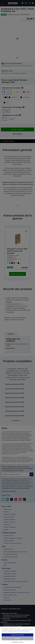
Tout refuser (18, 638)
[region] (17, 635)
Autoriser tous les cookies (17, 635)
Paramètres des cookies (18, 642)
